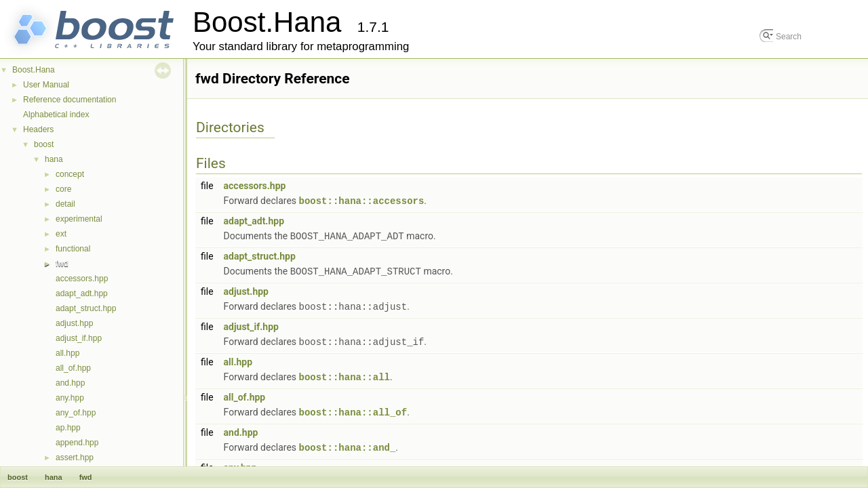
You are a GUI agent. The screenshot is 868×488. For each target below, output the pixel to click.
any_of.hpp (76, 413)
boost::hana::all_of (353, 408)
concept (70, 174)
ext (61, 234)
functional (73, 249)
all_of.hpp (73, 368)
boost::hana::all (344, 373)
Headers (38, 129)
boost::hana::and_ (348, 442)
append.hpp (77, 443)
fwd (62, 264)
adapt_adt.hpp (82, 293)
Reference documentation (70, 100)
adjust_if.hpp (79, 338)
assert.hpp (75, 457)
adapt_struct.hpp (86, 308)
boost (44, 144)
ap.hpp (68, 428)
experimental (79, 219)
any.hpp (70, 398)
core (63, 189)
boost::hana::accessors (362, 200)
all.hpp (67, 353)
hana (54, 159)
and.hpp (70, 383)
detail (65, 204)
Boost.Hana (34, 70)
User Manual (46, 85)
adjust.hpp (74, 323)
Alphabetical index (56, 115)
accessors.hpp (82, 279)
